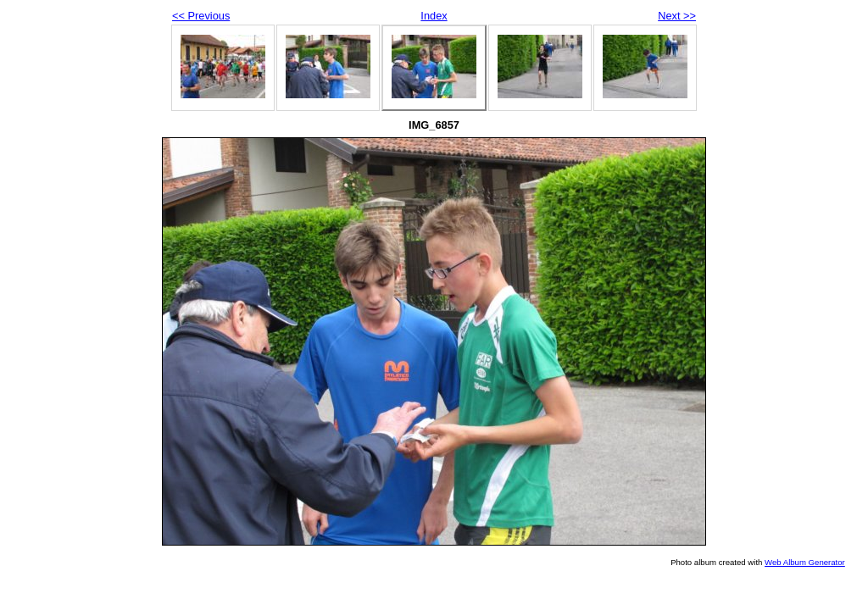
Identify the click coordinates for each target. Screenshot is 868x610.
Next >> (677, 16)
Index (434, 16)
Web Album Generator (805, 562)
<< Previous (201, 16)
